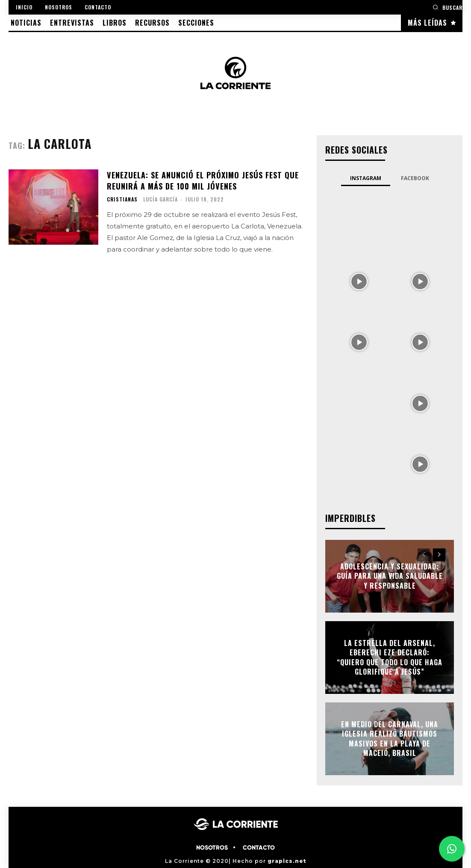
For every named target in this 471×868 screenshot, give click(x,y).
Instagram (366, 178)
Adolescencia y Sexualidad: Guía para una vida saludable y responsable (390, 576)
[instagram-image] (359, 219)
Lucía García (160, 198)
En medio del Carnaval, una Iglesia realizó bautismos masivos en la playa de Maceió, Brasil (390, 739)
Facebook (415, 178)
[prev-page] (424, 555)
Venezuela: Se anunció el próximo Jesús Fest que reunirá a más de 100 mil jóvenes (202, 180)
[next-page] (439, 555)
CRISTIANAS (122, 198)
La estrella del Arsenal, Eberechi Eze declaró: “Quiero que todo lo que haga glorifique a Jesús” (390, 657)
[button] (447, 7)
